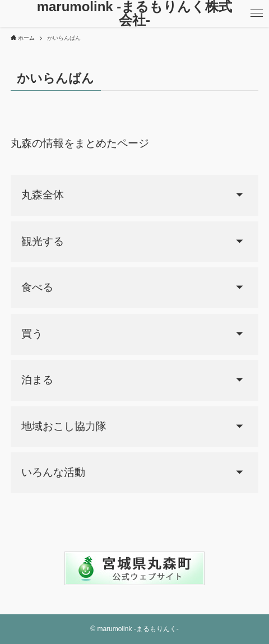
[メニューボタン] (257, 13)
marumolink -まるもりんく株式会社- (135, 13)
